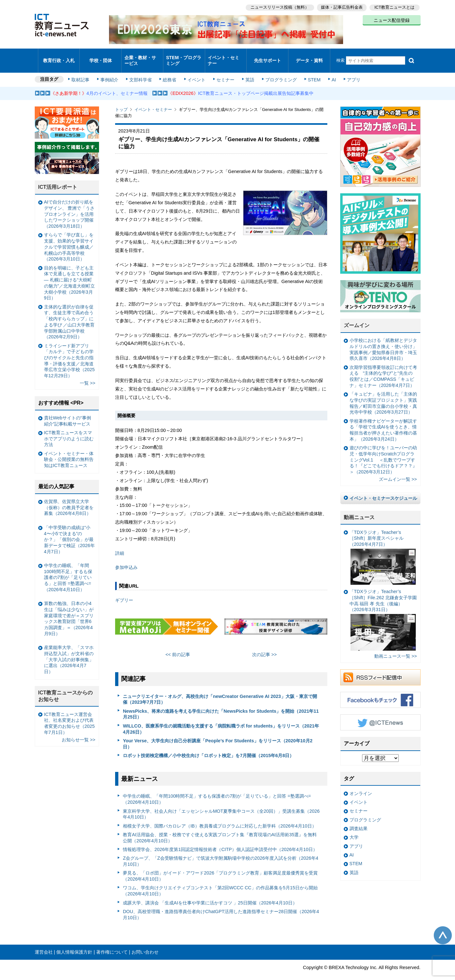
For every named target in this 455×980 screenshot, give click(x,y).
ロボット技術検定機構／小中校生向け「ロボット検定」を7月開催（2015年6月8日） (208, 747)
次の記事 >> (264, 646)
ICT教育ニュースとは (395, 7)
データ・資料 (309, 56)
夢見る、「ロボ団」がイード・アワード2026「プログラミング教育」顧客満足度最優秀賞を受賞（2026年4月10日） (220, 868)
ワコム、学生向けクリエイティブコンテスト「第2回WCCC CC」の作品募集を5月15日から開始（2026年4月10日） (220, 882)
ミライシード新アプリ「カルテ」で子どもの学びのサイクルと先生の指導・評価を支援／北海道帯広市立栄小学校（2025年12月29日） (69, 352)
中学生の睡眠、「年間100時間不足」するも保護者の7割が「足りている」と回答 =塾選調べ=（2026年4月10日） (217, 791)
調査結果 (359, 820)
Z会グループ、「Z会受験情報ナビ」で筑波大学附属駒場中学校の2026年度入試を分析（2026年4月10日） (221, 853)
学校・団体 (100, 56)
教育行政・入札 (59, 56)
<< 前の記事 (178, 646)
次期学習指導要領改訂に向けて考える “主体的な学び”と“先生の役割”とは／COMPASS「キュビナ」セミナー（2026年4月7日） (383, 368)
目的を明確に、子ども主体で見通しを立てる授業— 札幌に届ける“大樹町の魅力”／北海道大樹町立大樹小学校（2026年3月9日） (70, 274)
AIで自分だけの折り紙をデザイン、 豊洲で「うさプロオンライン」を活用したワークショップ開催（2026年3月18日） (69, 206)
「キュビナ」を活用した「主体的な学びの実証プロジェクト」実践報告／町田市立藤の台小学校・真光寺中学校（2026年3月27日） (383, 395)
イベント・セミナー (224, 56)
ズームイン (357, 317)
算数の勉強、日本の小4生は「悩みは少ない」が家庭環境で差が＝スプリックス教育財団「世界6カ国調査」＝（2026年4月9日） (69, 610)
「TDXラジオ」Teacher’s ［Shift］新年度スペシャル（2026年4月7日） (383, 549)
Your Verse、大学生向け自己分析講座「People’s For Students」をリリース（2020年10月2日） (218, 735)
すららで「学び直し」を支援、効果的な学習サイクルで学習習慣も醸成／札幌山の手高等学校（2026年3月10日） (69, 238)
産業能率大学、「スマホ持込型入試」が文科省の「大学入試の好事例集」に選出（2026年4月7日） (69, 651)
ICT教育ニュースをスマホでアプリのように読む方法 (69, 430)
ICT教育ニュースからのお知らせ (66, 687)
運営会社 (44, 944)
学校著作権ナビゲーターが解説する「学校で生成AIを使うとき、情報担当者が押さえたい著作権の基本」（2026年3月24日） (383, 421)
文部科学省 (141, 71)
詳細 (120, 545)
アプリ (348, 71)
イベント (196, 71)
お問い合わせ (145, 944)
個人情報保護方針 (74, 944)
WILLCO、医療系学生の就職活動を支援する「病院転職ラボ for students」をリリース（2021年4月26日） (221, 720)
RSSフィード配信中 (380, 669)
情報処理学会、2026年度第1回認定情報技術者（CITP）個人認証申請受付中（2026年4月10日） (220, 841)
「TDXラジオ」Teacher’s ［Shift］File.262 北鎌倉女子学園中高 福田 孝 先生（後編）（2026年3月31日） (383, 611)
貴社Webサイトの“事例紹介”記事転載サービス (68, 412)
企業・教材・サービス (140, 56)
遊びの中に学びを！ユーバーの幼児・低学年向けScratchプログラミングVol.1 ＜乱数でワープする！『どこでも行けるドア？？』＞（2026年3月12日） (383, 451)
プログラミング (278, 71)
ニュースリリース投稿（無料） (278, 7)
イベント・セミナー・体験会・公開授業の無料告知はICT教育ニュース (69, 451)
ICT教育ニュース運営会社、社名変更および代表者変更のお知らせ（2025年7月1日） (69, 715)
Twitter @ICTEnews (380, 714)
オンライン (361, 785)
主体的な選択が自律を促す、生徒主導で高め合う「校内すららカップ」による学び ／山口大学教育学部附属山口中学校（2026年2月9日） (69, 313)
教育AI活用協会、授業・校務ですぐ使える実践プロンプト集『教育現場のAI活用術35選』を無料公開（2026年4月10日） (220, 829)
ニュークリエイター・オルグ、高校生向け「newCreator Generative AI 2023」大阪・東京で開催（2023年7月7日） (220, 691)
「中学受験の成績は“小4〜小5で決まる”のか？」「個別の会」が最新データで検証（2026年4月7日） (69, 531)
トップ (121, 101)
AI (329, 71)
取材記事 (83, 71)
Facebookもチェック (380, 691)
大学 (354, 829)
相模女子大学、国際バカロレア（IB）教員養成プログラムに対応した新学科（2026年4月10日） (220, 817)
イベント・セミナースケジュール (383, 490)
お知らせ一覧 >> (79, 731)
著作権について (112, 944)
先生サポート (268, 56)
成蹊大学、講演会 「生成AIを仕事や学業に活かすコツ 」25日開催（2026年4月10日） (210, 894)
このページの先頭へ (443, 927)
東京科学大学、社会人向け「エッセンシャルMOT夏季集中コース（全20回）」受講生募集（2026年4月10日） (221, 806)
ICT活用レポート (58, 179)
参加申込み (126, 559)
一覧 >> (88, 375)
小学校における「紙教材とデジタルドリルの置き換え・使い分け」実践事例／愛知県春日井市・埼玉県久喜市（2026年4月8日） (383, 341)
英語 (247, 71)
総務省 (169, 71)
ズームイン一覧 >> (398, 471)
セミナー (224, 71)
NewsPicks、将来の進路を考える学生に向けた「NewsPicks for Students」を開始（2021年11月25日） (221, 705)
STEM (310, 71)
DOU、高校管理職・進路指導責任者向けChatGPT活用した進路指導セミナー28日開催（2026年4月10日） (221, 906)
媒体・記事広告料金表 (341, 7)
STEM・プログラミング (184, 56)
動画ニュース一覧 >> (396, 648)
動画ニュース (359, 509)
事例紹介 (111, 71)
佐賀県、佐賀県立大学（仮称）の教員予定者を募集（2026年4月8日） (69, 499)
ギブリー (124, 591)
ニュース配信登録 (392, 19)
